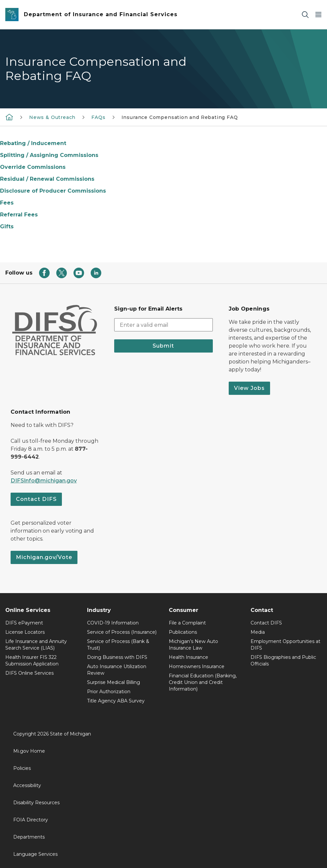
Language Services (35, 854)
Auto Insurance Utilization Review (117, 670)
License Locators (25, 632)
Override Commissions (33, 167)
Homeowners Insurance (197, 666)
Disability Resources (36, 803)
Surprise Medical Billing (114, 682)
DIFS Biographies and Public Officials (283, 660)
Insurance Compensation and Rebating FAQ (180, 117)
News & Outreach (52, 117)
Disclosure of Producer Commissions (53, 191)
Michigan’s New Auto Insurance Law (193, 645)
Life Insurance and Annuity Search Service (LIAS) (36, 645)
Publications (183, 632)
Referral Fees (19, 215)
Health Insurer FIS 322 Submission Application (32, 660)
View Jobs (249, 388)
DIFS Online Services (29, 673)
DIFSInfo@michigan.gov (44, 481)
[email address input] (163, 325)
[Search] (305, 15)
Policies (22, 768)
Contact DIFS (36, 499)
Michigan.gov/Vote (44, 557)
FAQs (98, 117)
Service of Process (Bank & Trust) (118, 645)
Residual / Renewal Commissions (47, 179)
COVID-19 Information (113, 623)
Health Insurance (188, 657)
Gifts (7, 226)
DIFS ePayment (24, 623)
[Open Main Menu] (318, 15)
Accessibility (27, 785)
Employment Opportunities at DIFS (285, 645)
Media (258, 632)
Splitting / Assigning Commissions (49, 155)
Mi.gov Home (29, 751)
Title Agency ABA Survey (116, 701)
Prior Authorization (109, 692)
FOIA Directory (31, 820)
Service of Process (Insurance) (122, 632)
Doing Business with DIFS (117, 657)
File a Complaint (187, 623)
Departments (29, 837)
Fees (7, 203)
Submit (163, 346)
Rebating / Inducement (33, 143)
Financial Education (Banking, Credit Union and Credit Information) (203, 682)
